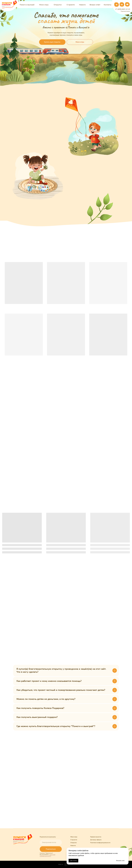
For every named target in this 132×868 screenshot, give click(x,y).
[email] (51, 842)
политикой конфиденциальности (47, 855)
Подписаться (51, 849)
